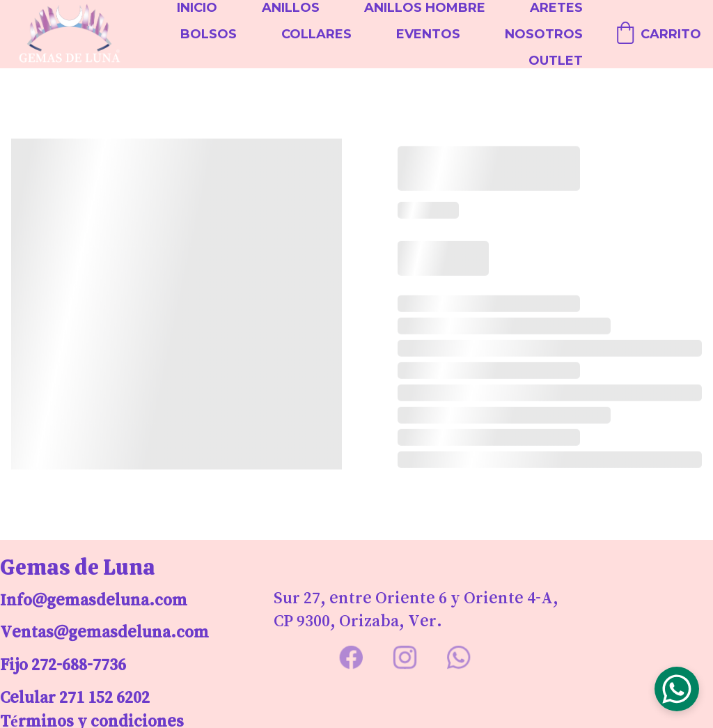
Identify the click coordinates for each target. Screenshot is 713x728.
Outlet (556, 61)
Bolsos (209, 34)
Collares (316, 34)
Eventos (428, 34)
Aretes (556, 8)
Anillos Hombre (425, 8)
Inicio (197, 8)
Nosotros (544, 34)
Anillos (291, 8)
